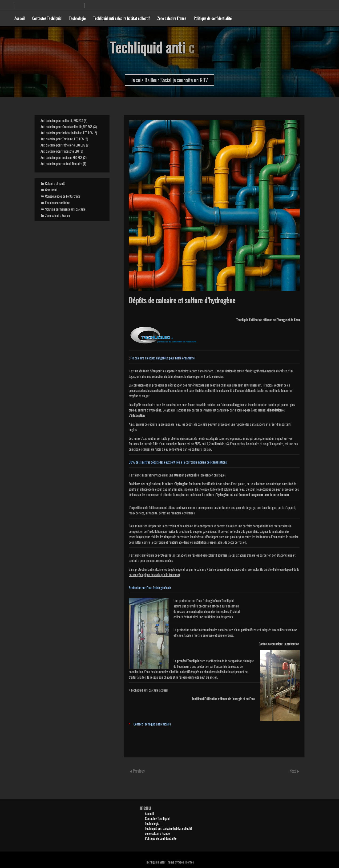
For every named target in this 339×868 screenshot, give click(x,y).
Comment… (52, 190)
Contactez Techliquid (47, 18)
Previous (139, 771)
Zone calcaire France (172, 18)
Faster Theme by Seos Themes (176, 862)
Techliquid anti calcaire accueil (150, 690)
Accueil (20, 18)
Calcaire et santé (55, 183)
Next (293, 771)
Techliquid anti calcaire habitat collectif (121, 18)
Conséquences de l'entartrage (63, 196)
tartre (212, 569)
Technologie (77, 18)
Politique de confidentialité (213, 18)
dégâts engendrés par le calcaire (187, 569)
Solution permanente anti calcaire (65, 209)
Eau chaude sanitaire (57, 203)
